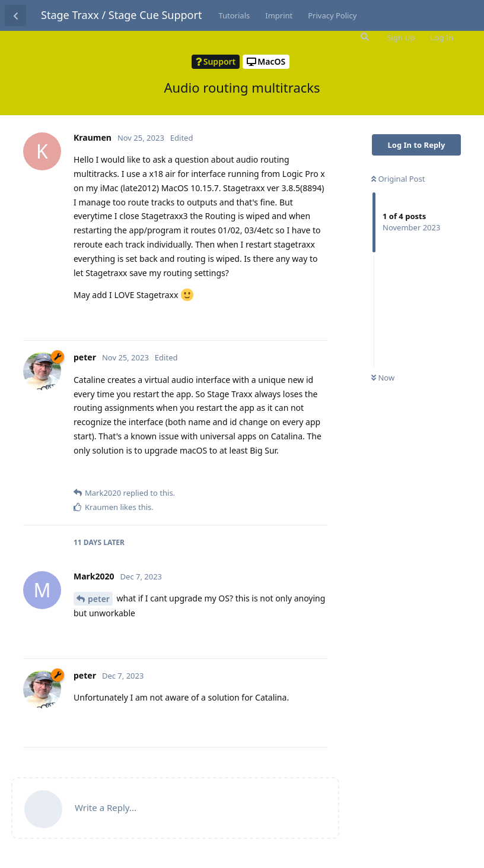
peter (99, 599)
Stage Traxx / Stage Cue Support (121, 15)
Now (383, 378)
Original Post (398, 179)
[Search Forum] (364, 37)
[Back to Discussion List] (15, 15)
